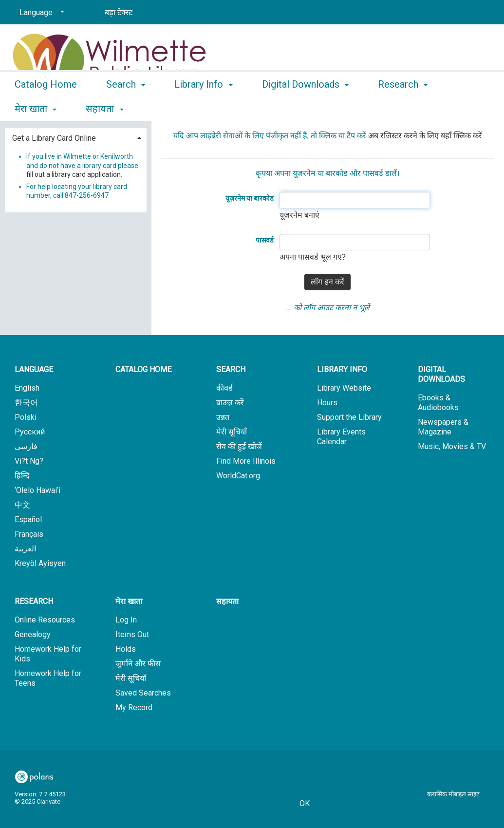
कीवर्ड (224, 388)
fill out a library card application (74, 174)
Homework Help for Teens (48, 678)
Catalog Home (46, 107)
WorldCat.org (238, 476)
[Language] (40, 13)
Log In (126, 620)
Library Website (344, 388)
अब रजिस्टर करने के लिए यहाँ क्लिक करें (425, 136)
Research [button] (34, 601)
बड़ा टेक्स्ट (119, 12)
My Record (134, 707)
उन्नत (223, 417)
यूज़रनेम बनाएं (299, 215)
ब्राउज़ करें (230, 403)
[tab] (76, 137)
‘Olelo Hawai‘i (37, 490)
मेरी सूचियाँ (232, 432)
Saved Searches (143, 693)
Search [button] (126, 107)
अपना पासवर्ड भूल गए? (313, 257)
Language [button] (34, 369)
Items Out (132, 634)
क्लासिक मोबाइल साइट (453, 794)
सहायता (227, 601)
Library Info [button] (203, 107)
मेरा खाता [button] (129, 601)
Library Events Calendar (341, 437)
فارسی (26, 446)
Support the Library (349, 417)
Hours (327, 403)
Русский (30, 432)
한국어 (26, 403)
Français (29, 534)
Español (28, 519)
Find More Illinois (246, 461)
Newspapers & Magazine (443, 427)
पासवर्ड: (265, 240)
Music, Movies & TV (452, 446)
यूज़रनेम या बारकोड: (250, 198)
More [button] (397, 109)
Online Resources (45, 620)
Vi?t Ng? (29, 461)
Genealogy (33, 634)
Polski (26, 417)
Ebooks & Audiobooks (438, 403)
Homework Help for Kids (48, 654)
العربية (25, 549)
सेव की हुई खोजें (239, 446)
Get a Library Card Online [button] (54, 138)
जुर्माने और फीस (138, 664)
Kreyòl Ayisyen (40, 563)
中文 (22, 505)
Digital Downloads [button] (305, 107)
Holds (126, 649)
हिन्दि (22, 476)
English (27, 388)
